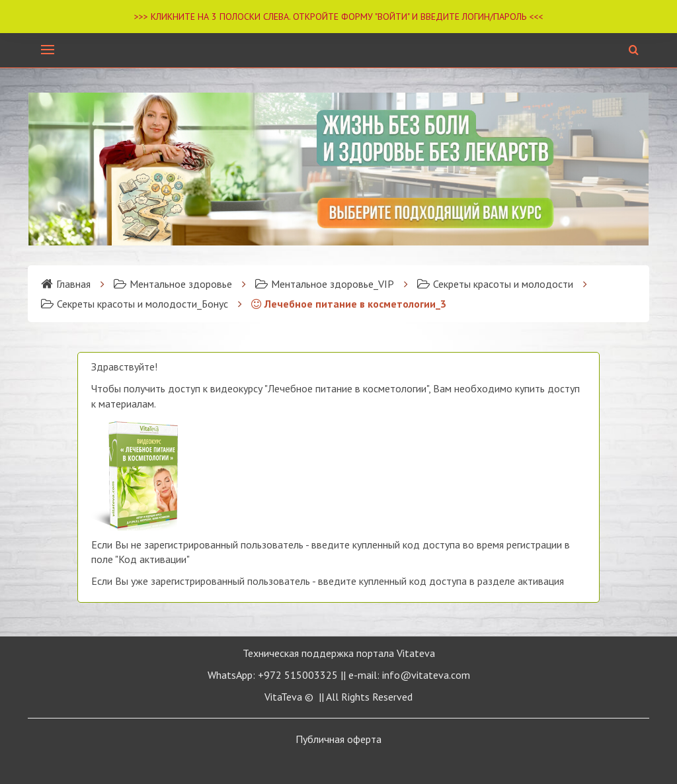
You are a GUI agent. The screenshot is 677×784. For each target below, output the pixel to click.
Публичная (338, 739)
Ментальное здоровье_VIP (325, 284)
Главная (66, 284)
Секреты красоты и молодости (495, 284)
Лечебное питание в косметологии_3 (349, 304)
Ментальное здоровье (173, 284)
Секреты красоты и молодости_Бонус (135, 304)
